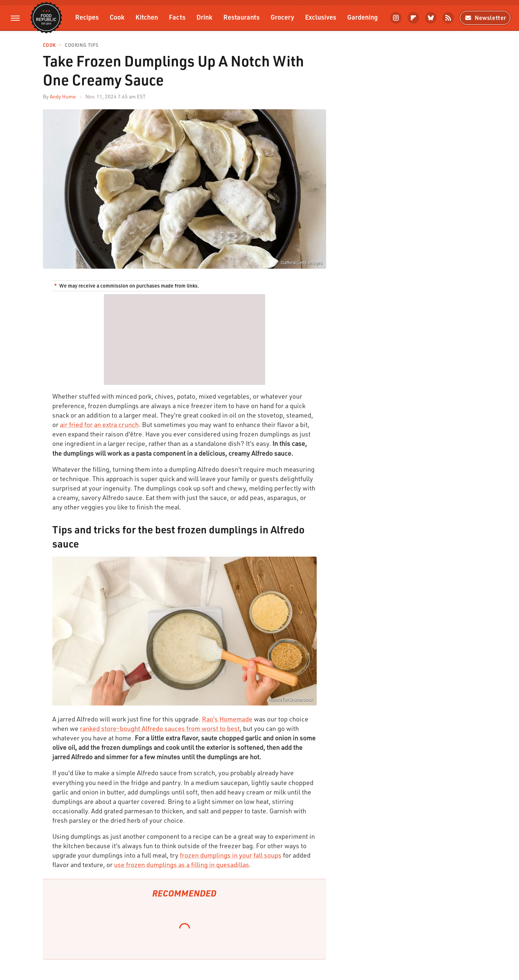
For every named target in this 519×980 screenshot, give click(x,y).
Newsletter (485, 18)
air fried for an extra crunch (99, 424)
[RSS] (448, 18)
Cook (117, 17)
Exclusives (321, 17)
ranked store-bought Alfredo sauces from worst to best (160, 728)
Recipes (87, 17)
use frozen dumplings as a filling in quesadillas (182, 865)
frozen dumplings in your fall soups (231, 855)
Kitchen (147, 17)
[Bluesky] (431, 18)
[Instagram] (396, 18)
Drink (204, 17)
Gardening (362, 17)
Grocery (282, 17)
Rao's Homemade (227, 719)
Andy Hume (63, 96)
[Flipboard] (413, 18)
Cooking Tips (81, 45)
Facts (177, 17)
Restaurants (242, 17)
